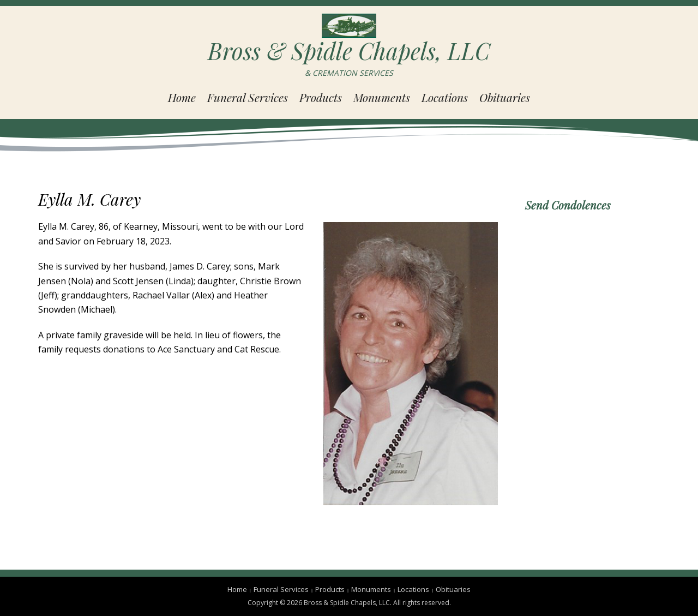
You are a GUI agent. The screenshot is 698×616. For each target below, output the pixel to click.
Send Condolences (568, 205)
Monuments (382, 97)
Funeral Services (248, 97)
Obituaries (505, 97)
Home (182, 97)
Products (321, 97)
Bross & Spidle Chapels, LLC (349, 51)
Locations (445, 97)
